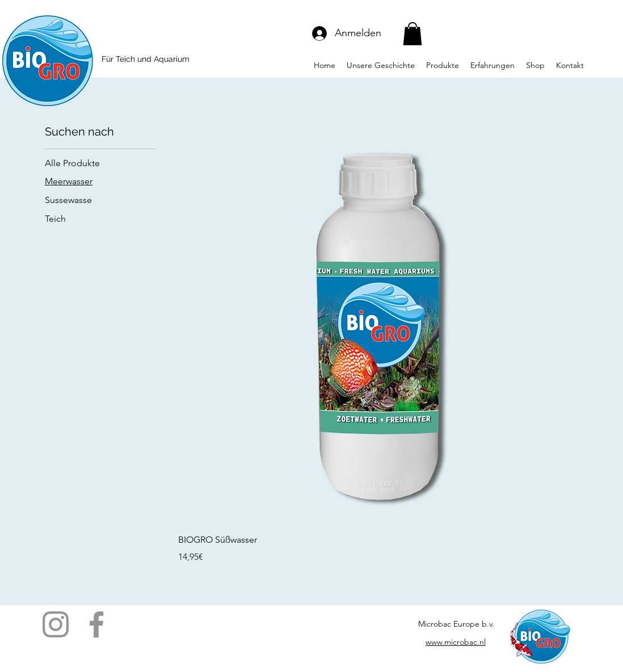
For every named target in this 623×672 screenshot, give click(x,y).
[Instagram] (56, 624)
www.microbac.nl (456, 642)
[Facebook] (96, 624)
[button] (412, 34)
